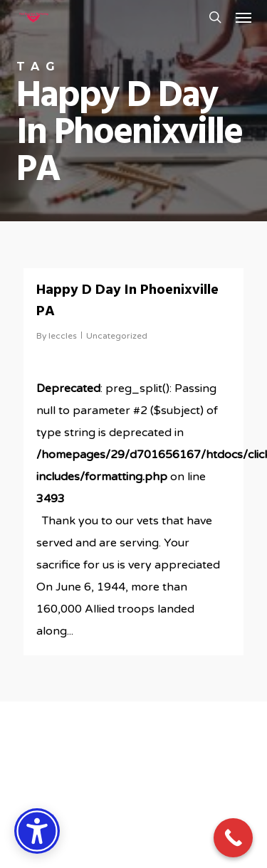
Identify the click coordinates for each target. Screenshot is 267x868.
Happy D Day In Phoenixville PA (127, 301)
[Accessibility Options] (37, 831)
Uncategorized (117, 336)
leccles (63, 336)
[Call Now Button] (233, 838)
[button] (244, 17)
